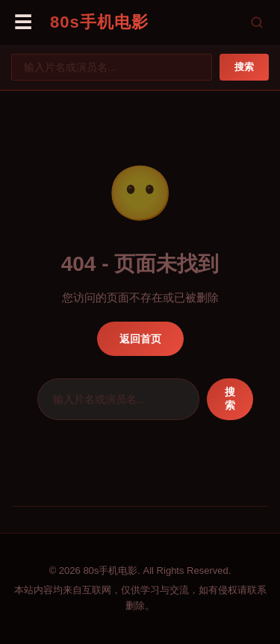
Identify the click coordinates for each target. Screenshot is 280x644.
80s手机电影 (99, 22)
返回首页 (140, 339)
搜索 (244, 67)
